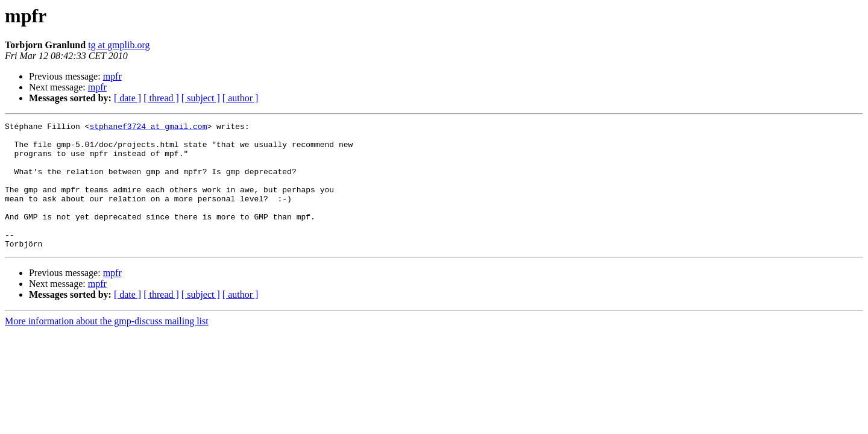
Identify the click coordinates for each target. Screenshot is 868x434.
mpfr (112, 76)
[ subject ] (201, 98)
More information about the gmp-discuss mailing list (107, 346)
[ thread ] (161, 98)
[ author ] (241, 98)
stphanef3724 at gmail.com (148, 128)
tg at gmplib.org (119, 45)
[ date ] (127, 98)
